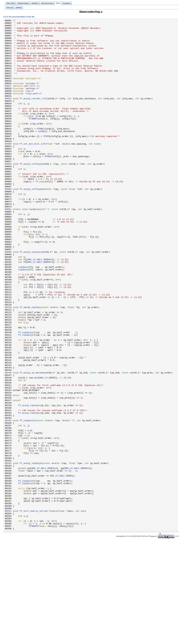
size (97, 169)
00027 (8, 99)
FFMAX (40, 151)
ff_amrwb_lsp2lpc (30, 365)
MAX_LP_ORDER (47, 450)
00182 (8, 552)
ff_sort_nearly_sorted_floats (38, 609)
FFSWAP (33, 139)
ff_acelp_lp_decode (31, 443)
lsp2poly (34, 247)
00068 (8, 223)
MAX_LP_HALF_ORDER (39, 308)
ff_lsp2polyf (26, 395)
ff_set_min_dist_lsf (32, 169)
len (83, 609)
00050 (8, 169)
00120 (8, 365)
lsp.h (30, 105)
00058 (8, 193)
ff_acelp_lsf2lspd (31, 223)
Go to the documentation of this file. (19, 17)
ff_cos (39, 214)
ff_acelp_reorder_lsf (33, 115)
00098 (8, 299)
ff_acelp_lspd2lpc (31, 552)
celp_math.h (33, 108)
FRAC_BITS (79, 281)
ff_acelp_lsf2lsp (30, 193)
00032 (8, 115)
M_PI (51, 238)
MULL (42, 281)
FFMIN (47, 160)
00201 (8, 609)
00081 (8, 247)
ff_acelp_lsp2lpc (30, 299)
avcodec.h (32, 96)
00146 (8, 443)
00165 (8, 501)
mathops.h (32, 102)
